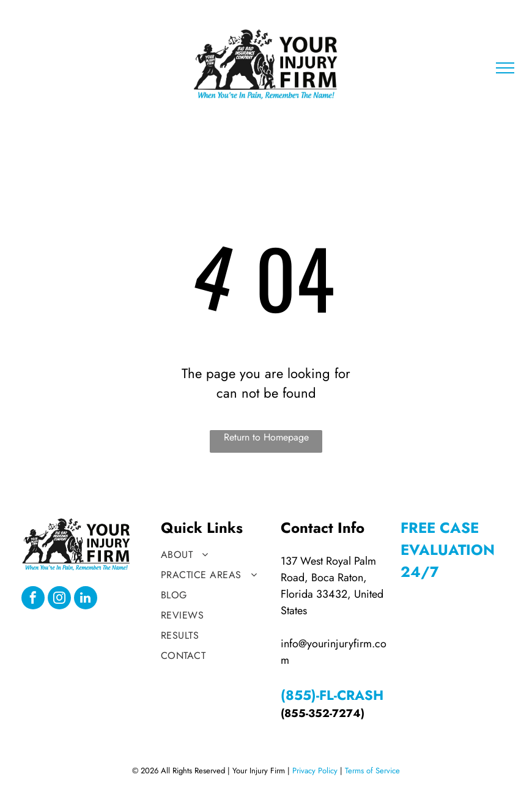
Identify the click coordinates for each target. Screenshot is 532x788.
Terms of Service (372, 771)
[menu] (505, 68)
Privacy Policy (315, 771)
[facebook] (33, 599)
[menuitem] (216, 555)
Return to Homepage (266, 437)
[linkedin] (86, 599)
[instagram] (59, 599)
